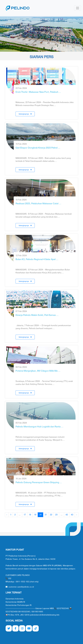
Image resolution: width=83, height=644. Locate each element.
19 (35, 515)
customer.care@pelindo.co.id (20, 587)
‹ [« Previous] (7, 515)
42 (67, 515)
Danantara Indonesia (14, 599)
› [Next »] (77, 515)
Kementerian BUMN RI (15, 602)
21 (46, 515)
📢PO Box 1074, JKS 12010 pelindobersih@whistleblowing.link (32, 615)
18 (30, 515)
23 (56, 515)
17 (25, 515)
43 (72, 515)
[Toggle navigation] (78, 8)
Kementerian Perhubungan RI (19, 605)
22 (51, 515)
